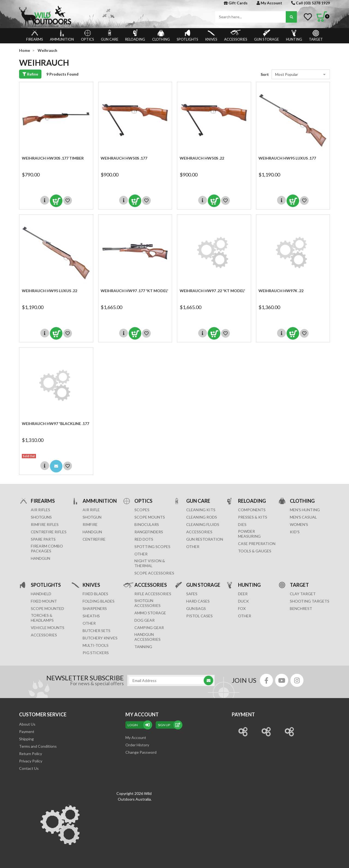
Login (139, 725)
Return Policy (31, 754)
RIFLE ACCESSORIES (153, 594)
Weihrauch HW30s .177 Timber (53, 158)
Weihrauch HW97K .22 (281, 291)
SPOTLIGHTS (187, 35)
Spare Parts (43, 539)
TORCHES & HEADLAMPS (42, 618)
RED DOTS (144, 539)
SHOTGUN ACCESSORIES (148, 603)
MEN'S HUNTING (305, 510)
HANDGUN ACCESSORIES (148, 637)
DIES (242, 524)
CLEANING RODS (202, 517)
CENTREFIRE (94, 539)
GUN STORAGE (267, 35)
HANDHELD (41, 594)
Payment (27, 731)
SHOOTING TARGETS (310, 601)
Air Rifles (40, 510)
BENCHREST (301, 608)
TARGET (316, 35)
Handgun (40, 558)
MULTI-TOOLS (96, 645)
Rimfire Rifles (45, 524)
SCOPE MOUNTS (150, 517)
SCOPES (142, 510)
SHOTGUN (92, 517)
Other (89, 623)
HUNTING (294, 35)
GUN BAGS (196, 608)
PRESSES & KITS (253, 517)
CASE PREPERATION (257, 544)
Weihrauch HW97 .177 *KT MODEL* (134, 291)
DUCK (243, 601)
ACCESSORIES (236, 35)
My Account (269, 3)
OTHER (141, 554)
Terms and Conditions (38, 746)
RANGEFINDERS (149, 532)
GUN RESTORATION (205, 539)
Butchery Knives (100, 638)
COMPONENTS (252, 510)
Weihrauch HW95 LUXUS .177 (287, 158)
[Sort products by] (301, 74)
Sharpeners (95, 608)
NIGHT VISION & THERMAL (150, 563)
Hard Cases (198, 601)
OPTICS (88, 35)
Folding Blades (99, 601)
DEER (243, 594)
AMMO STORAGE (150, 613)
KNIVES (211, 35)
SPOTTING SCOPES (152, 547)
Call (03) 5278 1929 (311, 3)
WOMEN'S (299, 524)
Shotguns (41, 517)
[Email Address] (168, 680)
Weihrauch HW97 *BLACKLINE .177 (55, 423)
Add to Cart (56, 201)
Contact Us (29, 768)
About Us (27, 724)
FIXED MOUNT (44, 601)
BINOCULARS (147, 524)
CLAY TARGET (303, 594)
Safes (192, 594)
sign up (169, 725)
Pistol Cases (199, 616)
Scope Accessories (154, 573)
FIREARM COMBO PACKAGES (47, 548)
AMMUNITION (62, 35)
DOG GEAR (145, 620)
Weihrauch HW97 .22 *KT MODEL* (212, 291)
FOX (242, 608)
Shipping (26, 739)
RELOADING (135, 35)
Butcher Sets (97, 631)
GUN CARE (110, 35)
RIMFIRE (90, 524)
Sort (265, 74)
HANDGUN (92, 532)
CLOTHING (161, 35)
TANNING (143, 647)
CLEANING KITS (201, 510)
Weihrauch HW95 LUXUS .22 (49, 291)
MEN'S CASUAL (303, 517)
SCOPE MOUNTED (47, 608)
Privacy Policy (31, 761)
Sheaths (91, 616)
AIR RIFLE (91, 510)
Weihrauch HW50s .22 (202, 158)
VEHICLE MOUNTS (48, 628)
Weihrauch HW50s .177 (124, 158)
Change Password (141, 752)
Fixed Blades (95, 594)
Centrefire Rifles (49, 532)
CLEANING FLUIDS (203, 524)
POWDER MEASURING (249, 534)
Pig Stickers (96, 653)
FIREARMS (35, 35)
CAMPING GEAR (149, 628)
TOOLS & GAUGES (255, 551)
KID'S (295, 532)
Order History (137, 745)
